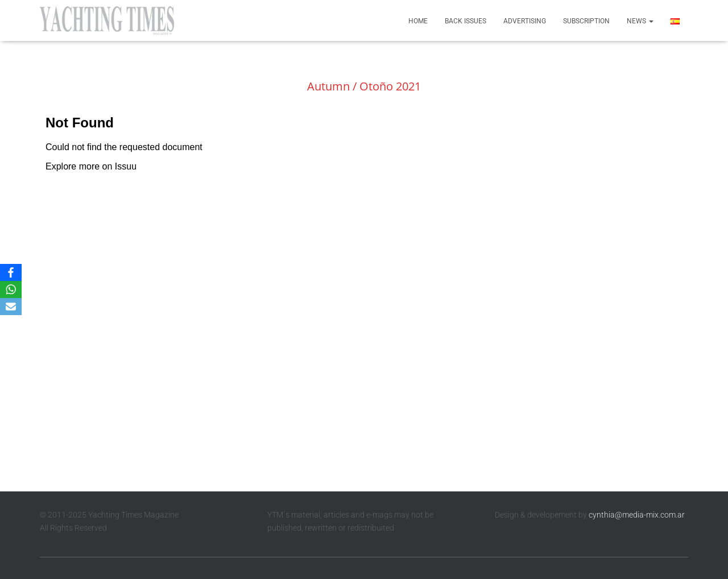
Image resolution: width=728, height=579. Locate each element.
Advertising (525, 21)
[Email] (11, 307)
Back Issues (466, 21)
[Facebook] (11, 272)
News (640, 21)
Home (418, 21)
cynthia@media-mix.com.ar (637, 515)
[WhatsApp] (11, 289)
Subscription (586, 21)
